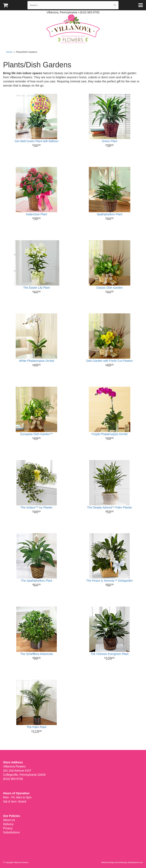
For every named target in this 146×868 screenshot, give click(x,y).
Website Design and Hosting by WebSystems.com (122, 862)
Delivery (8, 824)
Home (9, 52)
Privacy (8, 828)
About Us (9, 820)
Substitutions (11, 832)
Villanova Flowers (73, 29)
